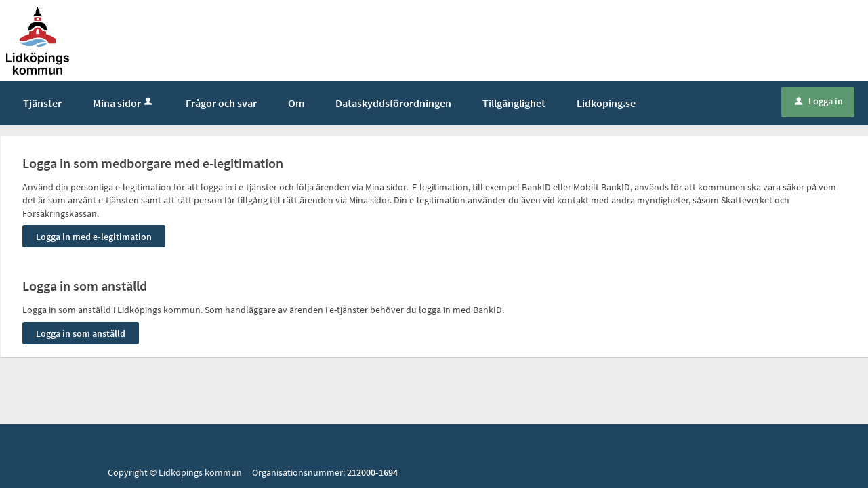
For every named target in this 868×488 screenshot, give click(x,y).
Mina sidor (124, 103)
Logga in (819, 101)
